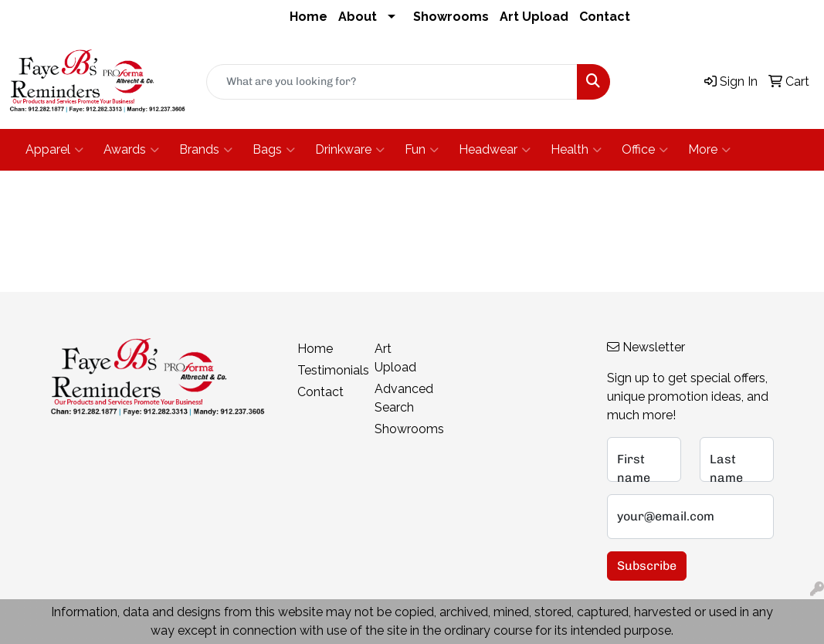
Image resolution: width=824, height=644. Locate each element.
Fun (422, 150)
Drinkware (350, 150)
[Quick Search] (392, 82)
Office (645, 150)
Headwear (495, 150)
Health (576, 150)
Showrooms (451, 17)
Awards (131, 150)
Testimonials (327, 370)
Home (309, 17)
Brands (206, 150)
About (358, 17)
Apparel (54, 150)
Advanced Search (404, 398)
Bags (274, 150)
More (709, 150)
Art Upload (534, 17)
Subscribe (647, 566)
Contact (605, 17)
